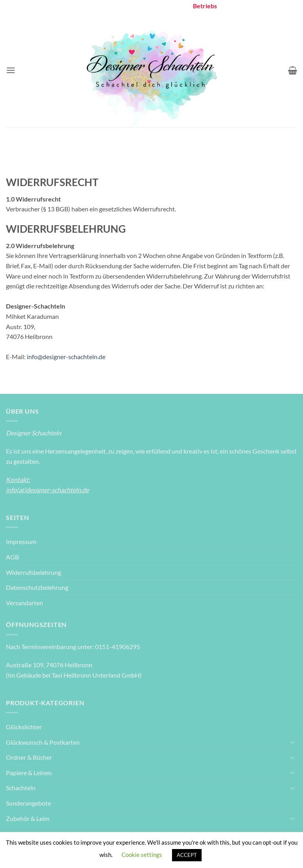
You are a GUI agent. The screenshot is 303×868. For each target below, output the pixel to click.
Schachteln (21, 788)
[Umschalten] (292, 742)
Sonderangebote (28, 803)
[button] (11, 70)
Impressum (21, 541)
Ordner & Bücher (29, 757)
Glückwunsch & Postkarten (43, 742)
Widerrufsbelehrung (34, 572)
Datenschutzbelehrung (37, 587)
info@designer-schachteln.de (65, 357)
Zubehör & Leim (28, 818)
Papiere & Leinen (29, 773)
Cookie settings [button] (142, 855)
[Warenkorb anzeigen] (293, 70)
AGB (12, 557)
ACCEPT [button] (187, 855)
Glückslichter (24, 727)
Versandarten (24, 603)
